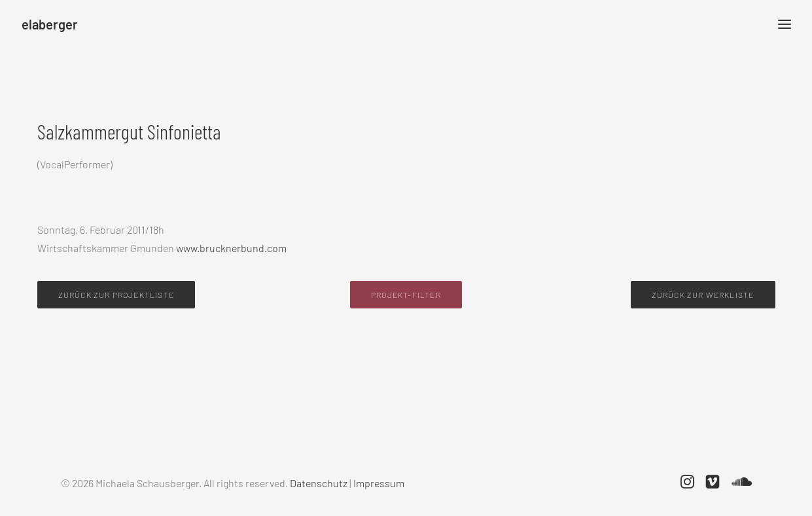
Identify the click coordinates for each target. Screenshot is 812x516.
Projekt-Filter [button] (406, 295)
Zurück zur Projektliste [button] (116, 295)
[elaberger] (50, 24)
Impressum (379, 483)
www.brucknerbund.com (230, 248)
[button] (687, 484)
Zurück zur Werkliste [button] (703, 295)
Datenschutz (319, 483)
